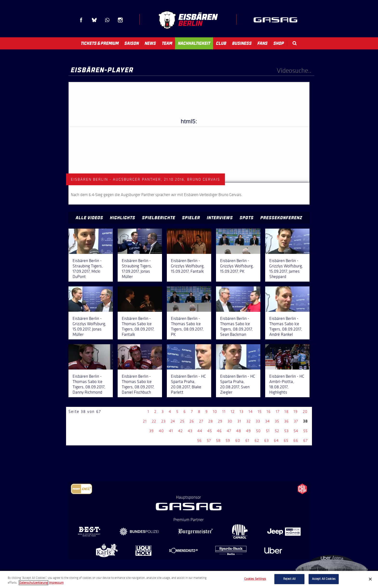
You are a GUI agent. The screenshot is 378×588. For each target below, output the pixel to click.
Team (167, 43)
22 (154, 421)
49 (249, 431)
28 (211, 421)
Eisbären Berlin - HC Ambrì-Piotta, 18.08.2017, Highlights (287, 384)
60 (238, 440)
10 (215, 412)
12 (233, 412)
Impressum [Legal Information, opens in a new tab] (56, 583)
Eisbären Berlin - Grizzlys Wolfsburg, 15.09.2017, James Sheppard (286, 269)
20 (305, 412)
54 (296, 431)
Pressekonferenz (281, 218)
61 (247, 440)
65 (286, 440)
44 (200, 431)
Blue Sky (94, 20)
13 (242, 412)
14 (251, 412)
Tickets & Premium (100, 43)
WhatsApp (107, 20)
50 (258, 431)
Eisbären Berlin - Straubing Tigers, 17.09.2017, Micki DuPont (88, 269)
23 (163, 421)
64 (276, 440)
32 (249, 421)
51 (268, 431)
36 (287, 421)
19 (296, 412)
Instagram (120, 20)
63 (267, 440)
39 (152, 431)
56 (199, 440)
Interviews (220, 218)
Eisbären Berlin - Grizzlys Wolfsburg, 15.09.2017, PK (237, 266)
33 (258, 421)
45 (210, 431)
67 (305, 440)
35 (277, 421)
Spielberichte (159, 218)
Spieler (191, 218)
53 (286, 431)
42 (180, 431)
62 (257, 440)
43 (190, 431)
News (150, 43)
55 (305, 431)
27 (201, 421)
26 (192, 421)
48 (239, 431)
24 (173, 421)
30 (230, 421)
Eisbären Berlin (188, 20)
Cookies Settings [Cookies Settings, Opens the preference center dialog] (255, 579)
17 (278, 412)
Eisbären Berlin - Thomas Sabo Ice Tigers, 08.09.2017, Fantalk (138, 326)
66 (296, 440)
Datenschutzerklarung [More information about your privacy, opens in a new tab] (34, 583)
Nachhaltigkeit (194, 43)
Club (221, 43)
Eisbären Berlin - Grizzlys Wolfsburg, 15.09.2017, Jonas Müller (89, 326)
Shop (279, 43)
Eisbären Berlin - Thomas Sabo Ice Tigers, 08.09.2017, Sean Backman (236, 326)
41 (171, 431)
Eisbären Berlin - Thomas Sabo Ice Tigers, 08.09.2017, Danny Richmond (89, 384)
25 (182, 421)
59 (228, 440)
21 (145, 421)
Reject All (289, 579)
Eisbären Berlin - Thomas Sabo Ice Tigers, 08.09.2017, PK (187, 326)
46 (219, 431)
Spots (247, 218)
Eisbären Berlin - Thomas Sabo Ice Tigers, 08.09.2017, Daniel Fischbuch (138, 384)
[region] (189, 579)
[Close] (370, 579)
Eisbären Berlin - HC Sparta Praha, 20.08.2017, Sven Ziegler (238, 384)
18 (287, 412)
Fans (263, 43)
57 (209, 440)
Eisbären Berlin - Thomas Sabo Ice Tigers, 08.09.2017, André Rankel (286, 326)
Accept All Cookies (324, 579)
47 (229, 431)
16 (269, 412)
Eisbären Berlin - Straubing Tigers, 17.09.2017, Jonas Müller (137, 269)
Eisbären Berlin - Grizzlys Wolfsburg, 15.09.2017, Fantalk (188, 266)
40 (161, 431)
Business (242, 43)
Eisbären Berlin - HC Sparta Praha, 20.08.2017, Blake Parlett (188, 384)
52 (277, 431)
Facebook (81, 20)
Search (295, 43)
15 (260, 412)
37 (296, 421)
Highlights (123, 218)
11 (224, 412)
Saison (132, 43)
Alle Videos (89, 218)
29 (220, 421)
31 (239, 421)
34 (267, 421)
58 (218, 440)
